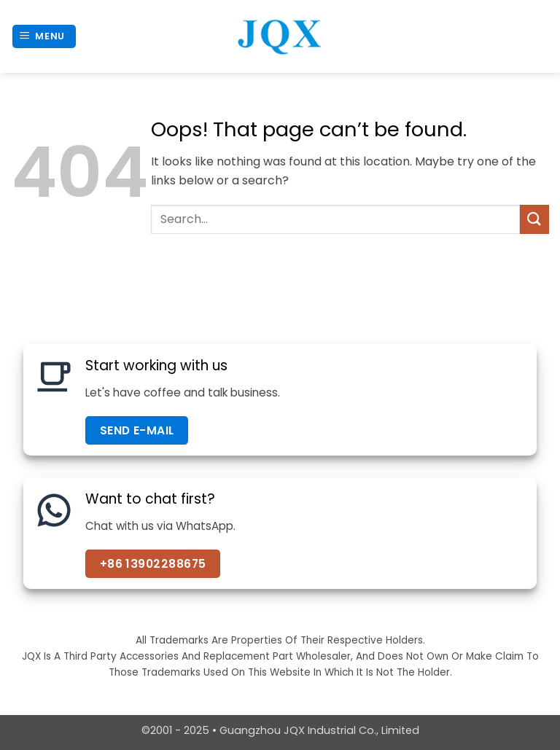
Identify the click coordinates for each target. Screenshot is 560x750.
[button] (44, 37)
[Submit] (534, 219)
